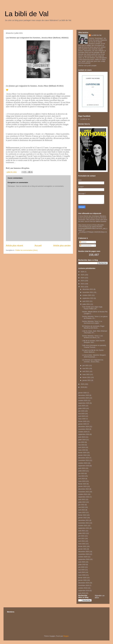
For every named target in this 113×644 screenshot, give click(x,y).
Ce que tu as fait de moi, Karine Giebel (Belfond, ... (93, 351)
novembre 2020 (84, 554)
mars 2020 (82, 575)
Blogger (66, 636)
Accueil (38, 246)
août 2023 (82, 468)
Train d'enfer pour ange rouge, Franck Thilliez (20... (92, 308)
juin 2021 (86, 365)
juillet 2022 (82, 502)
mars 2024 (82, 450)
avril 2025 (82, 416)
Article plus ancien (62, 246)
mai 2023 (81, 476)
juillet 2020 (82, 565)
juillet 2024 (82, 440)
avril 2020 (82, 572)
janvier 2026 (82, 393)
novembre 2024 (84, 429)
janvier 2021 (87, 380)
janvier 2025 (82, 424)
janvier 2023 (82, 486)
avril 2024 (82, 447)
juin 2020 (81, 567)
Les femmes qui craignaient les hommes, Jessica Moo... (93, 361)
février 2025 (82, 421)
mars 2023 (82, 481)
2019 (83, 387)
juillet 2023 (82, 471)
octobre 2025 (83, 400)
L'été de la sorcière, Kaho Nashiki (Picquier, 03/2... (93, 342)
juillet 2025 (82, 408)
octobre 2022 (83, 494)
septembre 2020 (84, 559)
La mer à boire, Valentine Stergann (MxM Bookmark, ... (94, 356)
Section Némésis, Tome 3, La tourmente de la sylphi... (92, 322)
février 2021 (87, 377)
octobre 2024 (83, 432)
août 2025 (82, 406)
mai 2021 (86, 368)
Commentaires (86, 246)
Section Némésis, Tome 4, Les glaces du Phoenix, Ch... (95, 317)
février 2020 (82, 578)
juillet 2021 (86, 304)
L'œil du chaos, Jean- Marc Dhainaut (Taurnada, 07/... (95, 332)
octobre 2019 (83, 588)
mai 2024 (81, 445)
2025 (83, 275)
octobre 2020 (83, 557)
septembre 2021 (88, 298)
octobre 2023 (83, 463)
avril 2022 (82, 510)
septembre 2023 (84, 466)
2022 (83, 284)
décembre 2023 (84, 458)
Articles (83, 242)
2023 (83, 281)
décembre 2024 (84, 427)
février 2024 (82, 453)
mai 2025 (81, 414)
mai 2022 (81, 507)
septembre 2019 (84, 591)
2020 (83, 384)
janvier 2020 (82, 580)
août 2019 (82, 593)
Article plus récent (14, 246)
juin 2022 (81, 505)
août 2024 (82, 437)
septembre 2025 (84, 403)
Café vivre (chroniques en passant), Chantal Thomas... (94, 346)
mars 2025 (82, 419)
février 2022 (82, 515)
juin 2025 (81, 411)
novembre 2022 (84, 492)
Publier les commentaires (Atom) (27, 250)
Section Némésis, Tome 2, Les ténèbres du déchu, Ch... (92, 337)
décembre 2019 (84, 583)
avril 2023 (82, 479)
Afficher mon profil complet (87, 66)
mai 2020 (81, 570)
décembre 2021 (88, 289)
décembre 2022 (84, 489)
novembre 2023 (84, 460)
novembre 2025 (84, 398)
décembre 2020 (84, 552)
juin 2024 (81, 442)
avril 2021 (86, 371)
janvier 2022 (82, 518)
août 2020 (82, 562)
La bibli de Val (27, 14)
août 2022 (82, 499)
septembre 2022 (84, 497)
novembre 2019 (84, 585)
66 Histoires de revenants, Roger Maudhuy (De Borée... (93, 327)
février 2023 (82, 484)
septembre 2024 (84, 434)
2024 (83, 278)
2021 (83, 287)
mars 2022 (82, 512)
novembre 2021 (88, 292)
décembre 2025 (84, 395)
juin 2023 (81, 473)
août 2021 (86, 301)
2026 (83, 272)
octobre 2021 (87, 295)
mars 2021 (86, 374)
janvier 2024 (82, 455)
